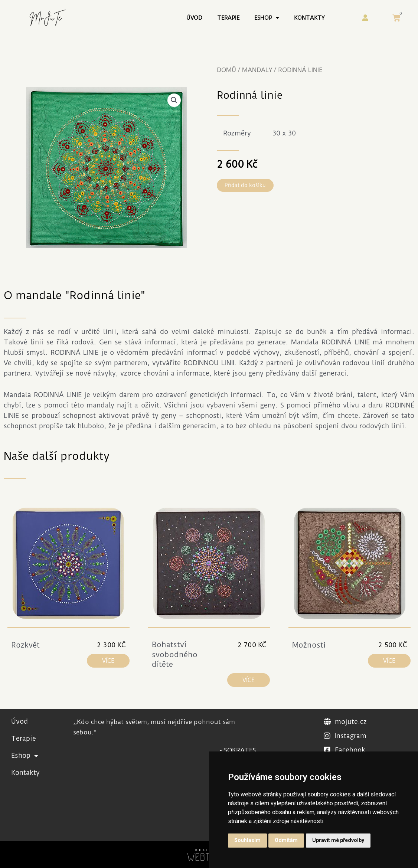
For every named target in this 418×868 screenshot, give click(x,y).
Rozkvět (25, 645)
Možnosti (309, 645)
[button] (174, 100)
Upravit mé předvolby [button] (338, 840)
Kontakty (309, 18)
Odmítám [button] (286, 840)
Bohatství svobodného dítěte (175, 654)
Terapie (228, 18)
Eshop (267, 18)
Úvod (194, 18)
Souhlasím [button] (247, 840)
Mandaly (257, 70)
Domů (226, 70)
